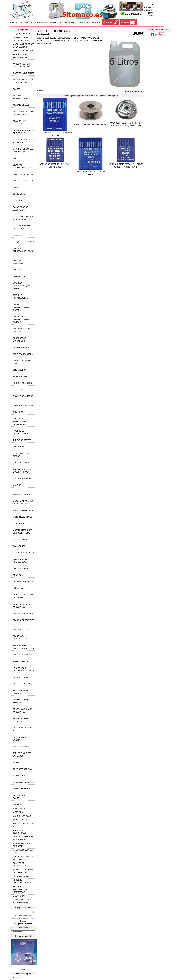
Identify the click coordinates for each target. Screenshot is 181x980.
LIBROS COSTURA (21, 463)
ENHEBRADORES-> (22, 376)
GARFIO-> (17, 390)
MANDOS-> (18, 485)
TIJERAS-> (18, 762)
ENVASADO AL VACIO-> (23, 876)
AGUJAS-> (18, 89)
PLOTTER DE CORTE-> (23, 51)
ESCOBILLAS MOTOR (22, 383)
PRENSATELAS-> (20, 677)
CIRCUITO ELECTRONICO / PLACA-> (24, 251)
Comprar (108, 22)
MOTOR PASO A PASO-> (24, 517)
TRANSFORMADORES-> (24, 782)
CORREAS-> (18, 270)
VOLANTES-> (19, 805)
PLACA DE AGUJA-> (22, 630)
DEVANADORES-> (21, 347)
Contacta (54, 22)
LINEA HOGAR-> (20, 896)
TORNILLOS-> (19, 776)
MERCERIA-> (19, 812)
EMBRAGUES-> (20, 370)
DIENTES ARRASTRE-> (23, 354)
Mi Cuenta (25, 22)
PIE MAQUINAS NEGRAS (24, 582)
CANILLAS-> (18, 235)
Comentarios (43, 91)
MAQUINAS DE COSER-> (24, 34)
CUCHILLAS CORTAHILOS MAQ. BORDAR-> (22, 319)
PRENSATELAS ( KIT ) (23, 684)
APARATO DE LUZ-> (22, 105)
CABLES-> (18, 201)
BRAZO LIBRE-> (20, 194)
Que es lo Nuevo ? (23, 936)
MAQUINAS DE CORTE (23, 510)
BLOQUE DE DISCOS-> (23, 174)
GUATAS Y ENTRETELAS (24, 406)
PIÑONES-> (18, 588)
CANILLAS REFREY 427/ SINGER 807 (91, 124)
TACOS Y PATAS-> (21, 746)
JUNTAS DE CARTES (22, 440)
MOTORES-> (19, 524)
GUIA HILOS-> (19, 412)
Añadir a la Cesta (134, 91)
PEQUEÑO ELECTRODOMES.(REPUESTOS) (21, 889)
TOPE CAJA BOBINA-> (23, 769)
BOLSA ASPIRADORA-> (23, 181)
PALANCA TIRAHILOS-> (23, 569)
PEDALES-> (18, 575)
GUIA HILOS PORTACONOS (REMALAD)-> (19, 422)
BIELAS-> (17, 158)
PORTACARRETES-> (22, 661)
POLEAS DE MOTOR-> (23, 655)
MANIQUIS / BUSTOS (22, 808)
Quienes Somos (40, 22)
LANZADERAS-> (20, 447)
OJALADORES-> (20, 546)
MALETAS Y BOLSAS (22, 479)
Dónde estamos (68, 22)
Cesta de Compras (23, 974)
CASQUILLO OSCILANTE (24, 242)
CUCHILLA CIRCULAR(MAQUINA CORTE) (22, 286)
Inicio (14, 22)
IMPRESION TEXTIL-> (22, 820)
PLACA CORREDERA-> (23, 614)
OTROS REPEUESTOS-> (24, 553)
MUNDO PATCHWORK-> (24, 816)
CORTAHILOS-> (20, 276)
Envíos (82, 22)
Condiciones (94, 22)
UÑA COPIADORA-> (22, 789)
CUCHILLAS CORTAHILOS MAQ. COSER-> (22, 307)
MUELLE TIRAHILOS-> (23, 540)
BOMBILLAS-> (19, 187)
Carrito (125, 22)
